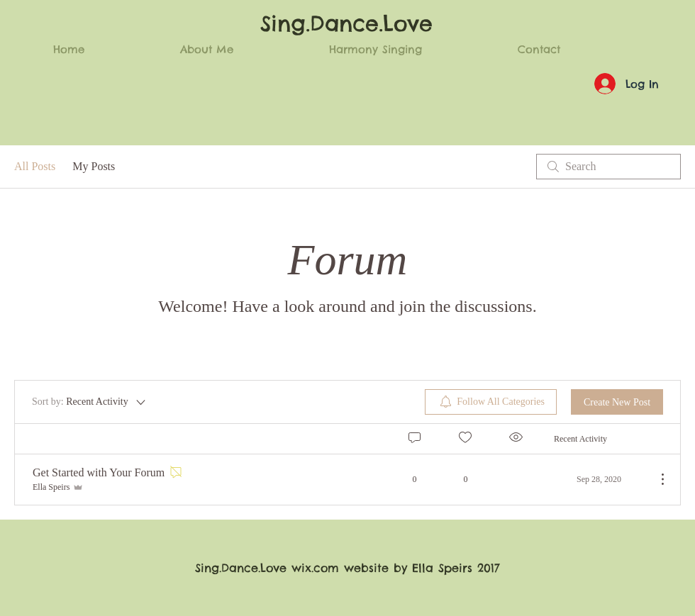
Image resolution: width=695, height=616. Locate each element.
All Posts (35, 166)
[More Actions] (655, 479)
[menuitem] (491, 402)
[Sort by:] (90, 402)
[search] (608, 167)
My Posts (94, 166)
